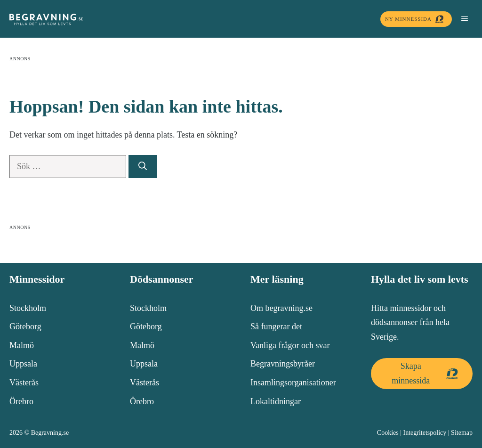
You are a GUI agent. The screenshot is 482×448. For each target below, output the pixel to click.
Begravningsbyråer (283, 364)
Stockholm (28, 308)
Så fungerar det (276, 326)
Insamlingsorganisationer (293, 383)
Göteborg (25, 326)
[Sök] (143, 167)
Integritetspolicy (425, 433)
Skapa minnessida (427, 373)
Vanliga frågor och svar (290, 345)
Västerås (24, 383)
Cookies (388, 433)
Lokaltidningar (276, 401)
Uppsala (23, 364)
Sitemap (462, 433)
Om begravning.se (281, 308)
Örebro (21, 401)
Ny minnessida (416, 19)
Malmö (22, 345)
